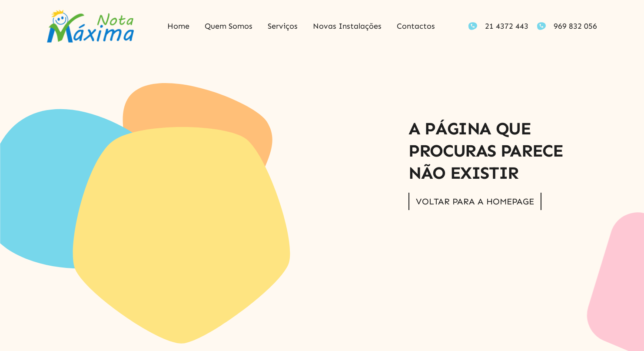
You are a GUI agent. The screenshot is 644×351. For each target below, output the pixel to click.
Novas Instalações (347, 26)
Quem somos (229, 26)
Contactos (416, 26)
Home (178, 26)
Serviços (283, 26)
